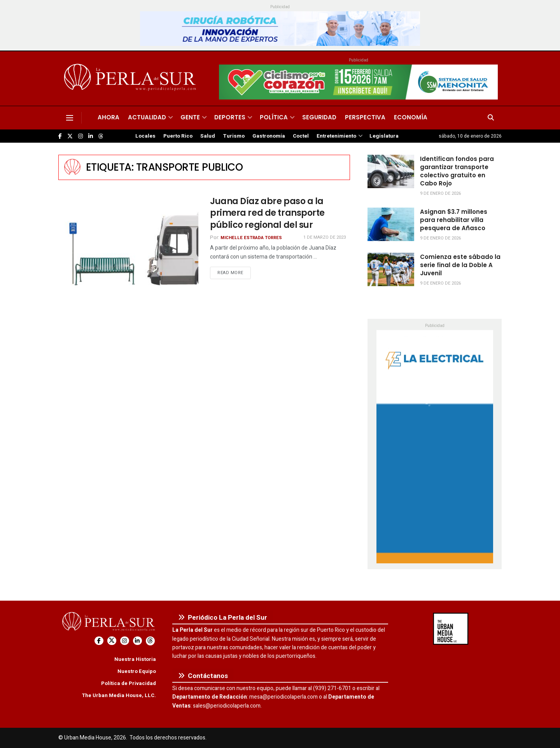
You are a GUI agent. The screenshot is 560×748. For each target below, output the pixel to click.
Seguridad (319, 117)
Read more (234, 273)
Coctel (301, 136)
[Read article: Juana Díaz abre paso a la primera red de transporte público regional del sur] (128, 246)
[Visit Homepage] (131, 79)
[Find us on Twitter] (70, 136)
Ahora (108, 117)
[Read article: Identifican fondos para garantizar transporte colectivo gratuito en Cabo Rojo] (391, 171)
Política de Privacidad (129, 683)
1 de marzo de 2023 (325, 237)
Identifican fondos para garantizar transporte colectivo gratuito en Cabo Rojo (457, 171)
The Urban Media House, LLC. (119, 695)
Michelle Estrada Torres (251, 238)
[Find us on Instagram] (80, 136)
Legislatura (384, 136)
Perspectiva (365, 117)
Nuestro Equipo (137, 671)
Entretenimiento (336, 136)
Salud (208, 136)
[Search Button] (491, 118)
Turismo (234, 136)
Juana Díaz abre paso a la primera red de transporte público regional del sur (267, 213)
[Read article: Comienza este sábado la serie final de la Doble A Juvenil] (391, 269)
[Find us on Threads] (101, 136)
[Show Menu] (70, 118)
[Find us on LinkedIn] (91, 136)
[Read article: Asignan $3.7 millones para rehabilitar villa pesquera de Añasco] (391, 224)
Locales (145, 136)
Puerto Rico (178, 136)
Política (274, 117)
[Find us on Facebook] (60, 136)
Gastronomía (269, 136)
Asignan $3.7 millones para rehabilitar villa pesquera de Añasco (454, 220)
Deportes (230, 117)
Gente (190, 117)
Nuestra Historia (135, 659)
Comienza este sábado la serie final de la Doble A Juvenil (460, 265)
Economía (411, 117)
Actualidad (147, 117)
